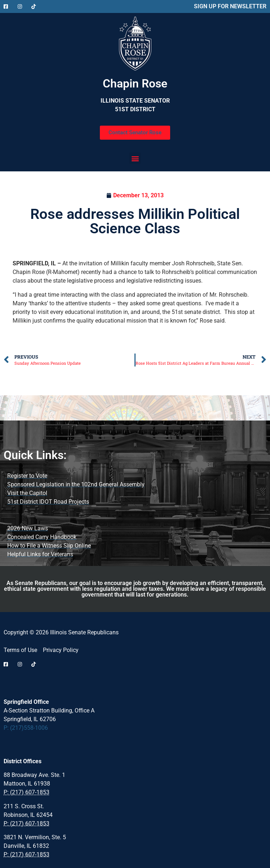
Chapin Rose (135, 84)
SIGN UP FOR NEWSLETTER (230, 6)
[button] (135, 158)
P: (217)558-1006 (26, 728)
